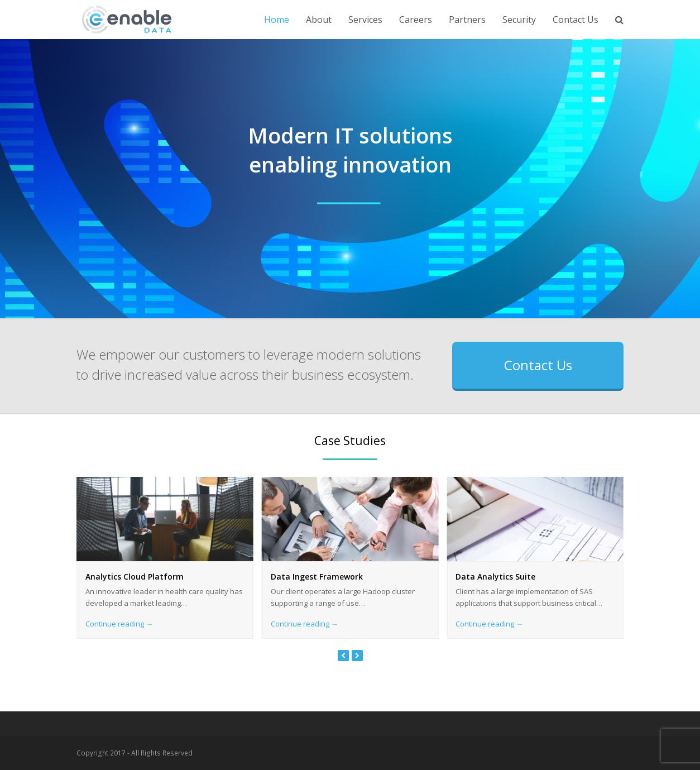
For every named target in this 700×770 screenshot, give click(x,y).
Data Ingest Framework (317, 577)
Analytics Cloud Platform (135, 577)
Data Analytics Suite (495, 577)
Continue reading (119, 624)
